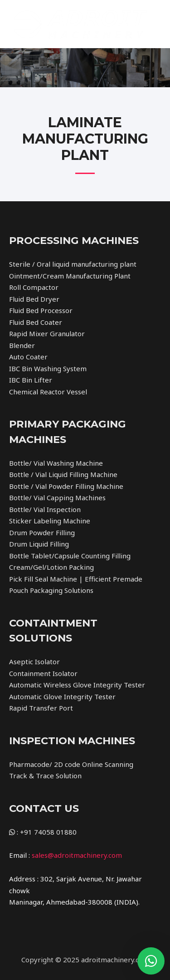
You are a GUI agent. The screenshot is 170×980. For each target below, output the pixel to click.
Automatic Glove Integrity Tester (62, 696)
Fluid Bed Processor (41, 310)
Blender (22, 345)
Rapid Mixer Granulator (47, 333)
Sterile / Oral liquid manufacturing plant (73, 264)
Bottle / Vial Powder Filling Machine (66, 486)
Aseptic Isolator (34, 662)
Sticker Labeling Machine (50, 521)
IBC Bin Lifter (31, 380)
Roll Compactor (34, 287)
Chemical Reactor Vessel (48, 392)
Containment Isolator (43, 673)
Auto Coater (28, 357)
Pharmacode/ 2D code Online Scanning (71, 764)
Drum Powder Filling (42, 532)
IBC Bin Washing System (48, 368)
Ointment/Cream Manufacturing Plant (70, 276)
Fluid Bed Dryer (34, 299)
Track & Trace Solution (45, 776)
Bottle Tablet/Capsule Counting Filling (70, 556)
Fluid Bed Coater (36, 322)
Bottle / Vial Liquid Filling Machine (63, 474)
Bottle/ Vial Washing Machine (56, 463)
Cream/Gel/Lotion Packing (51, 567)
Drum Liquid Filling (39, 544)
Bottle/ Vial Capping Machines (57, 497)
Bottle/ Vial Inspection (45, 509)
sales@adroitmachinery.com (77, 855)
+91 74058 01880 (48, 832)
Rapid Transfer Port (41, 708)
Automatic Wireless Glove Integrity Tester (77, 685)
